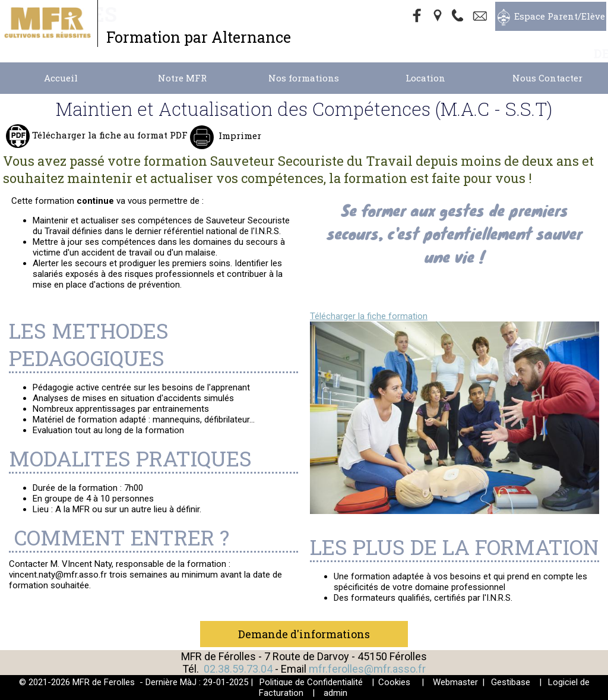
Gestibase (511, 682)
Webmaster (455, 682)
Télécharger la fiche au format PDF (109, 135)
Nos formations (304, 78)
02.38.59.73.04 (238, 669)
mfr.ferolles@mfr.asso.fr (367, 669)
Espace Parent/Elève (560, 16)
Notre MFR (182, 78)
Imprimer (239, 135)
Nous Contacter (547, 78)
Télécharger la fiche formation (369, 316)
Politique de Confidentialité (311, 682)
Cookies (394, 682)
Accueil (61, 78)
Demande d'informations (304, 634)
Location (425, 78)
